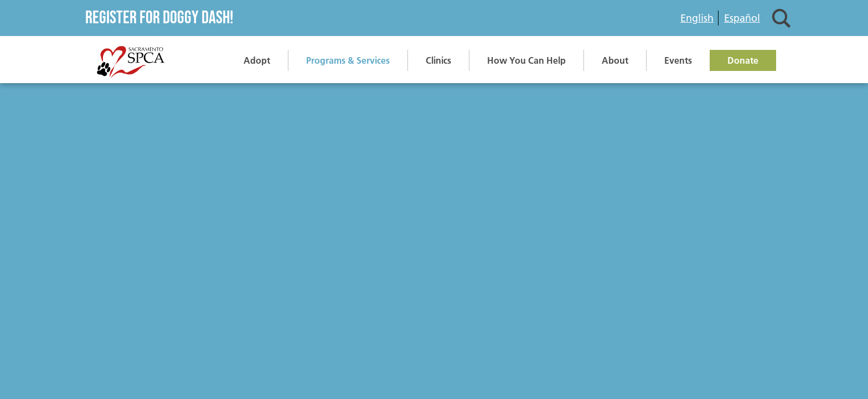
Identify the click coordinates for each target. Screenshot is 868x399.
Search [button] (781, 18)
